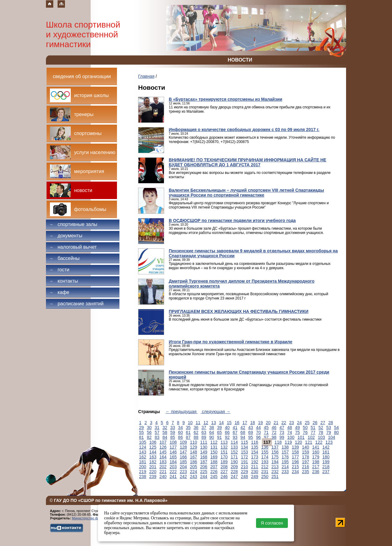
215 (295, 467)
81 (141, 437)
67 (235, 432)
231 (265, 472)
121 (309, 442)
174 (265, 457)
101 (301, 437)
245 (214, 476)
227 (224, 472)
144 (153, 452)
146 (173, 452)
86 (180, 437)
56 (149, 432)
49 (297, 427)
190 (234, 462)
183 (163, 462)
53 (329, 427)
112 (214, 442)
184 (173, 462)
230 (255, 472)
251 (275, 476)
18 (253, 423)
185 (183, 462)
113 (224, 442)
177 (295, 457)
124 (143, 447)
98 (274, 437)
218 (326, 467)
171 (234, 457)
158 (295, 452)
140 (305, 447)
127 (173, 447)
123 (329, 442)
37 (204, 427)
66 (227, 432)
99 (282, 437)
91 (220, 437)
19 (260, 423)
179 (316, 457)
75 (297, 432)
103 (321, 437)
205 (193, 467)
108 (173, 442)
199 (326, 462)
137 (275, 447)
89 (204, 437)
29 (141, 427)
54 (337, 427)
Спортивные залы (73, 224)
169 (214, 457)
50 (305, 427)
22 (284, 423)
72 (274, 432)
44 (258, 427)
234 (295, 472)
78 (321, 432)
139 (295, 447)
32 (165, 427)
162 (143, 457)
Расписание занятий (76, 304)
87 (188, 437)
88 (196, 437)
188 (214, 462)
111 (204, 442)
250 (265, 476)
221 (163, 472)
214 (285, 467)
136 (265, 447)
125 (153, 447)
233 (285, 472)
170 (224, 457)
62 (196, 432)
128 (183, 447)
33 (173, 427)
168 (204, 457)
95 (251, 437)
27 (323, 423)
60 (180, 432)
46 (274, 427)
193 (265, 462)
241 (173, 476)
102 (311, 437)
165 (173, 457)
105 (143, 442)
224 (193, 472)
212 (265, 467)
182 (153, 462)
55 (141, 432)
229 (245, 472)
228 (234, 472)
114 (234, 442)
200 (143, 467)
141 (316, 447)
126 (163, 447)
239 (153, 476)
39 (220, 427)
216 (305, 467)
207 (214, 467)
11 (198, 423)
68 (243, 432)
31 (157, 427)
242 (183, 476)
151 (224, 452)
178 (305, 457)
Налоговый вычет (73, 247)
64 (212, 432)
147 (183, 452)
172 (245, 457)
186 (193, 462)
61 (188, 432)
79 (329, 432)
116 (255, 442)
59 (173, 432)
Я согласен (272, 523)
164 (163, 457)
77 (313, 432)
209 (234, 467)
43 (251, 427)
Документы (66, 236)
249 (255, 476)
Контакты (64, 281)
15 (229, 423)
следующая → (215, 412)
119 (288, 442)
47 (282, 427)
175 (275, 457)
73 (282, 432)
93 (235, 437)
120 (298, 442)
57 (157, 432)
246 (224, 476)
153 (245, 452)
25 (307, 423)
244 (204, 476)
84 (165, 437)
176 (285, 457)
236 (316, 472)
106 (153, 442)
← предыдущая (182, 412)
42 (243, 427)
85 (173, 437)
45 (266, 427)
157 (285, 452)
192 (255, 462)
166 (183, 457)
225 (204, 472)
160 (316, 452)
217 (316, 467)
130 (204, 447)
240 (163, 476)
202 (163, 467)
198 (316, 462)
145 (163, 452)
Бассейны (64, 258)
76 (305, 432)
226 (214, 472)
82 (149, 437)
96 (258, 437)
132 (224, 447)
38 (212, 427)
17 (245, 423)
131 (214, 447)
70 (258, 432)
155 (265, 452)
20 (268, 423)
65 (220, 432)
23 (292, 423)
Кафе (59, 292)
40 (227, 427)
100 (291, 437)
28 (331, 423)
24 (300, 423)
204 (183, 467)
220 (153, 472)
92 (227, 437)
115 (245, 442)
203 (173, 467)
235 (305, 472)
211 (255, 467)
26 (315, 423)
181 (143, 462)
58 (165, 432)
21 (276, 423)
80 (337, 432)
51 (313, 427)
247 (234, 476)
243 (193, 476)
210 (245, 467)
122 (319, 442)
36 (196, 427)
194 (275, 462)
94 (243, 437)
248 (245, 476)
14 (221, 423)
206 (204, 467)
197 (305, 462)
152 (234, 452)
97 (266, 437)
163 (153, 457)
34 (180, 427)
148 (193, 452)
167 (193, 457)
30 (149, 427)
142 (326, 447)
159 (305, 452)
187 (204, 462)
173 (255, 457)
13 (214, 423)
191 (245, 462)
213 (275, 467)
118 (278, 442)
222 (173, 472)
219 (143, 472)
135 (255, 447)
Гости (59, 270)
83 (157, 437)
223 (183, 472)
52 (321, 427)
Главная (146, 76)
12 (206, 423)
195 (285, 462)
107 (163, 442)
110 (193, 442)
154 (255, 452)
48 (290, 427)
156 (275, 452)
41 (235, 427)
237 (326, 472)
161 (326, 452)
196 (295, 462)
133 (234, 447)
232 (275, 472)
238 (143, 476)
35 (188, 427)
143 (143, 452)
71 (266, 432)
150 (214, 452)
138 (285, 447)
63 (204, 432)
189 (224, 462)
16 (237, 423)
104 (332, 437)
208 (224, 467)
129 (193, 447)
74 (290, 432)
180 (326, 457)
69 (251, 432)
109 (183, 442)
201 (153, 467)
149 (204, 452)
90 (212, 437)
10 (190, 423)
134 (245, 447)
